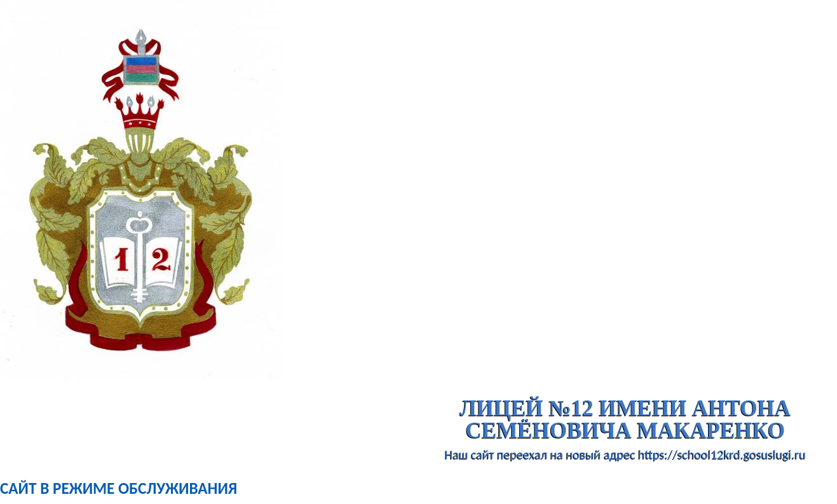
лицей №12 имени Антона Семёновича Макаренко (626, 419)
